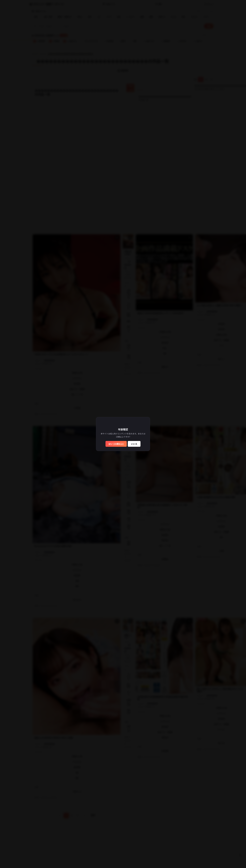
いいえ (134, 444)
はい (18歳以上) (116, 444)
